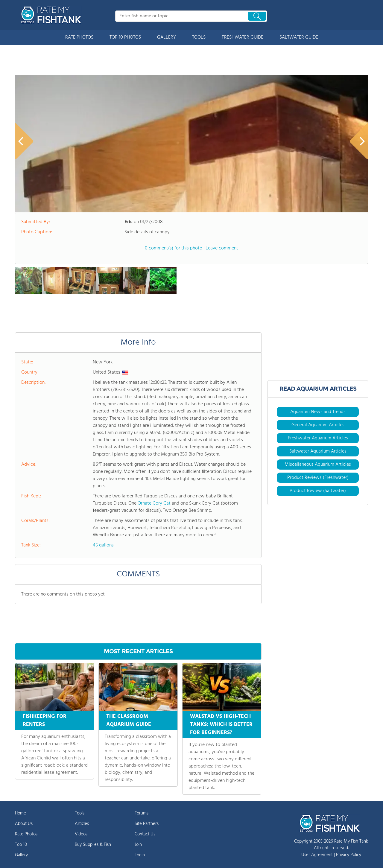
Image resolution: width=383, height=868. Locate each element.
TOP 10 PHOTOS (125, 37)
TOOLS (199, 37)
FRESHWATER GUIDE (243, 37)
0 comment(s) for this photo (174, 248)
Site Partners (147, 824)
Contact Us (145, 834)
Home (20, 813)
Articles (82, 824)
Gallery (21, 855)
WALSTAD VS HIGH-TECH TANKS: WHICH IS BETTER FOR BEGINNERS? (221, 725)
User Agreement (317, 855)
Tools (80, 813)
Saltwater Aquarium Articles (318, 451)
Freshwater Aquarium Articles (318, 438)
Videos (81, 834)
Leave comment (222, 248)
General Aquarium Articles (318, 425)
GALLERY (167, 37)
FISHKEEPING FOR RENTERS (45, 721)
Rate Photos (26, 834)
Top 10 (21, 845)
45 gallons (103, 545)
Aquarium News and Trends (318, 412)
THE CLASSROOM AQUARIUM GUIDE (129, 721)
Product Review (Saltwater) (318, 491)
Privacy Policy (349, 855)
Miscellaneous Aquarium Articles (318, 465)
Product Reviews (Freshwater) (318, 478)
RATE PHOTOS (79, 37)
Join (138, 845)
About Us (24, 824)
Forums (142, 813)
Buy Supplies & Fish (93, 845)
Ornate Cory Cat (154, 503)
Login (140, 855)
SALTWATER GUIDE (299, 37)
